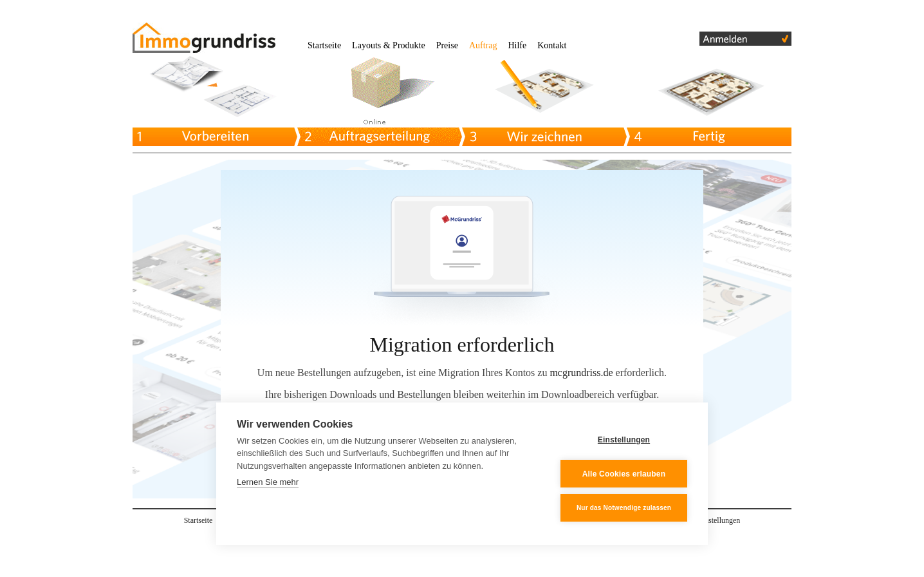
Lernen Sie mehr (268, 483)
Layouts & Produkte (389, 45)
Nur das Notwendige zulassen (624, 508)
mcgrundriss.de (581, 373)
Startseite (324, 45)
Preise (447, 45)
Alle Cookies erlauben (624, 474)
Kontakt (552, 45)
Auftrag (483, 45)
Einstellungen (624, 440)
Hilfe (517, 45)
